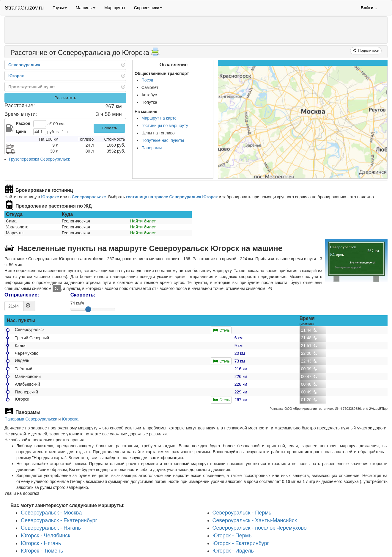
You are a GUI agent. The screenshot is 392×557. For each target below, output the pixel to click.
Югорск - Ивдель (233, 551)
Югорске (51, 197)
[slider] (88, 309)
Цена (21, 131)
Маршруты (115, 8)
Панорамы (152, 148)
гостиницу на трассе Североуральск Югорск (172, 197)
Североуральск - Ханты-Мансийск (255, 520)
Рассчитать (65, 98)
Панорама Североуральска (31, 419)
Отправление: (22, 295)
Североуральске (89, 197)
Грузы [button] (60, 8)
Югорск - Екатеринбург (241, 543)
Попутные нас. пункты (163, 140)
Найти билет (143, 221)
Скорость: (83, 295)
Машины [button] (86, 8)
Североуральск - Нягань (51, 528)
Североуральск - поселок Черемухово (260, 528)
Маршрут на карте (159, 118)
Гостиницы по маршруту (165, 125)
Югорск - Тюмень (42, 551)
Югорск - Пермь (232, 536)
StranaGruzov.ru (24, 8)
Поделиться (368, 50)
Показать (110, 128)
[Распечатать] (155, 54)
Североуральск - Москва (51, 513)
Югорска (70, 419)
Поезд (147, 80)
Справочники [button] (148, 8)
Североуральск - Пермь (242, 513)
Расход (23, 123)
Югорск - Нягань (41, 543)
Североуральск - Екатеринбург (59, 520)
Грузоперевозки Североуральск (39, 159)
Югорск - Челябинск (45, 536)
